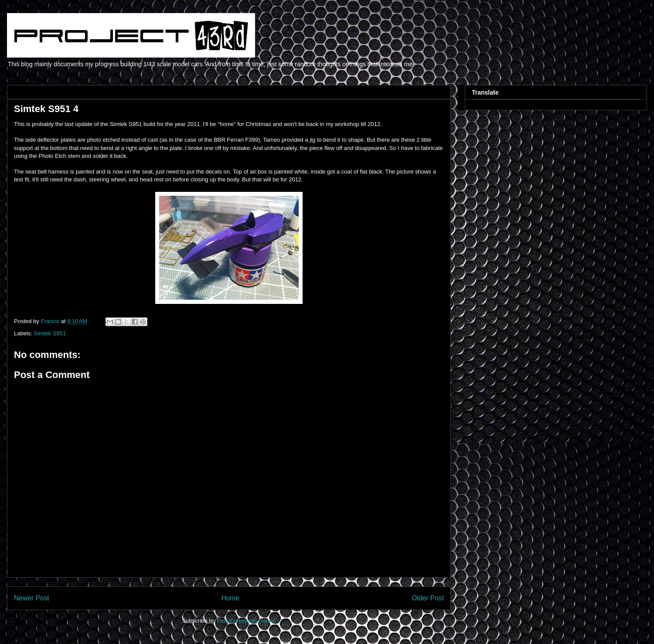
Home (231, 598)
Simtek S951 (50, 333)
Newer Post (32, 598)
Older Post (428, 598)
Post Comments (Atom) (246, 621)
